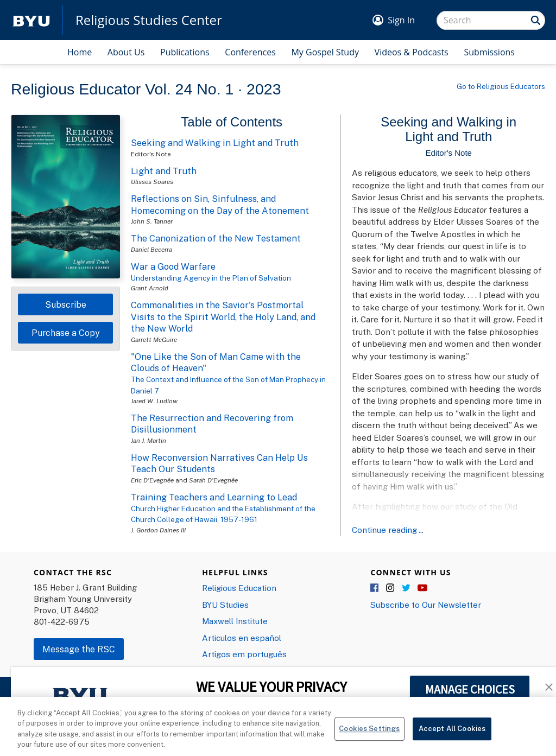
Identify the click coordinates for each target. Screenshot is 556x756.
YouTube (422, 588)
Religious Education (239, 588)
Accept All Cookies (452, 735)
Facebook (375, 588)
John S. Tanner (152, 221)
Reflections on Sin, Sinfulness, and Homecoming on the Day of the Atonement (220, 204)
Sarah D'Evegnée (213, 480)
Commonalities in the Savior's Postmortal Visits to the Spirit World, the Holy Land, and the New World (223, 317)
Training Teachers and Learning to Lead (214, 497)
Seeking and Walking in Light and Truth (215, 143)
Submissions (489, 52)
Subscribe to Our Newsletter (426, 605)
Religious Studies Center (149, 20)
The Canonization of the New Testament (216, 238)
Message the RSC (79, 649)
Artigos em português (244, 654)
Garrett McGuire (154, 339)
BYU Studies (225, 605)
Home (80, 52)
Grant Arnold (150, 288)
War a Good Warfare (173, 266)
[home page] (31, 20)
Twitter (407, 588)
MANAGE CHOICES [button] (470, 689)
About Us (126, 52)
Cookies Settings (369, 735)
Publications (185, 52)
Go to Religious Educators (501, 86)
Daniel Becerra (151, 249)
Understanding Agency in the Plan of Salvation (211, 278)
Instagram (391, 588)
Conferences (250, 52)
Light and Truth (164, 171)
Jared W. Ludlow (154, 401)
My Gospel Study (325, 52)
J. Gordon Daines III (158, 530)
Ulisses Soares (152, 182)
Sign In (401, 20)
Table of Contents (232, 122)
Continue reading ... (388, 530)
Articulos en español (242, 638)
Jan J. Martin (149, 440)
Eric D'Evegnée (152, 480)
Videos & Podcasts (412, 52)
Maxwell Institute (235, 621)
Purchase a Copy (66, 333)
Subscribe (66, 304)
